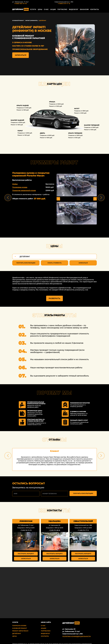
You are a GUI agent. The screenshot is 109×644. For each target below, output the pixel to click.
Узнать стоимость (54, 263)
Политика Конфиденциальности (76, 631)
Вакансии (82, 11)
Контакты (91, 11)
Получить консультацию (26, 263)
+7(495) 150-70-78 (20, 4)
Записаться (21, 55)
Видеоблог (71, 11)
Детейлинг (17, 628)
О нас (45, 11)
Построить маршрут (26, 548)
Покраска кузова (19, 620)
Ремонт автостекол (20, 625)
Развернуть (54, 293)
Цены (39, 11)
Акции (52, 11)
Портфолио (61, 11)
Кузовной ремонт (20, 623)
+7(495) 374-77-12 (63, 4)
